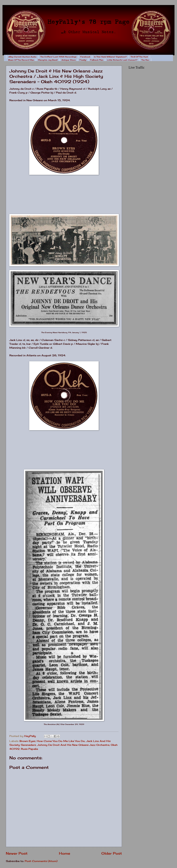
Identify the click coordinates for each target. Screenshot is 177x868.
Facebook (85, 57)
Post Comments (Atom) (41, 861)
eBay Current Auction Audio (22, 57)
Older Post (112, 853)
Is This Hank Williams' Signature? (110, 57)
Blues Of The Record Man (21, 60)
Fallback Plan (97, 60)
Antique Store (69, 60)
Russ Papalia (29, 749)
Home (65, 853)
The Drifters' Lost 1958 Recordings (58, 57)
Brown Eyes (27, 741)
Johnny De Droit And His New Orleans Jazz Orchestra (73, 745)
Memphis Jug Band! (48, 60)
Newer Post (17, 853)
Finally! (83, 60)
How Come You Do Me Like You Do (61, 741)
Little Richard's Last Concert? (122, 60)
